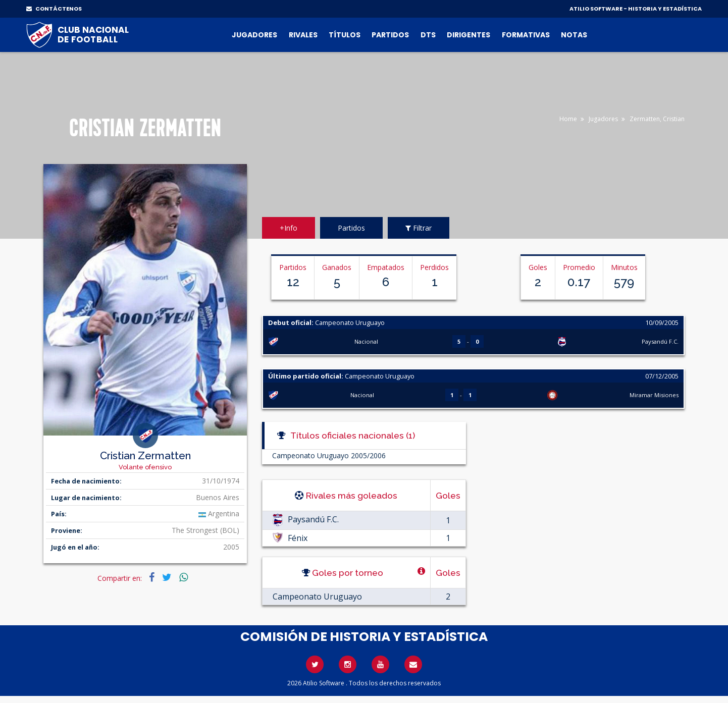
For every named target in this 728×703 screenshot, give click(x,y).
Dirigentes (469, 35)
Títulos (345, 35)
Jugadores (254, 35)
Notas (574, 35)
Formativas (526, 35)
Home (568, 119)
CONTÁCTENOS (54, 9)
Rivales (303, 35)
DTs (428, 35)
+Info (289, 228)
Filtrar (419, 228)
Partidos (390, 35)
